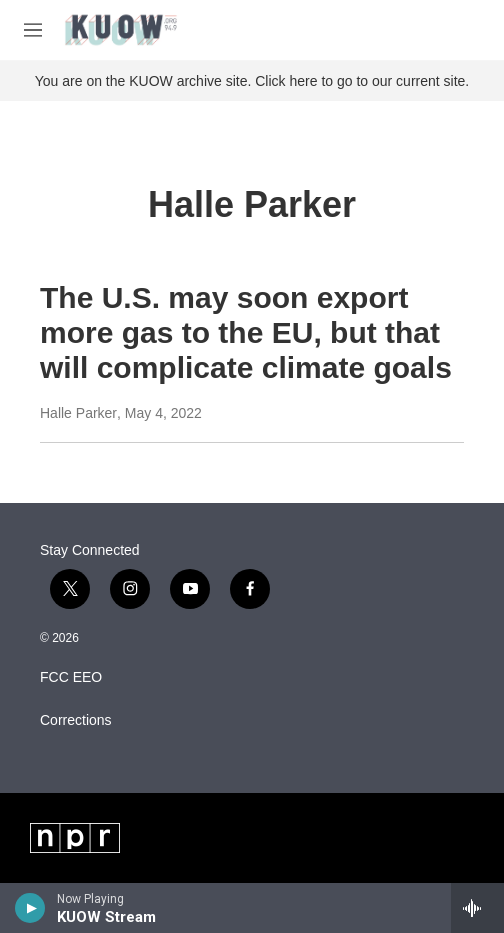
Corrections (76, 720)
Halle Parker (78, 413)
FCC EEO (71, 677)
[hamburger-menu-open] (33, 30)
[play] (30, 908)
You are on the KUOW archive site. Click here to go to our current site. (252, 81)
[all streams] (477, 908)
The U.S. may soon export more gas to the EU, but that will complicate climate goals (246, 332)
